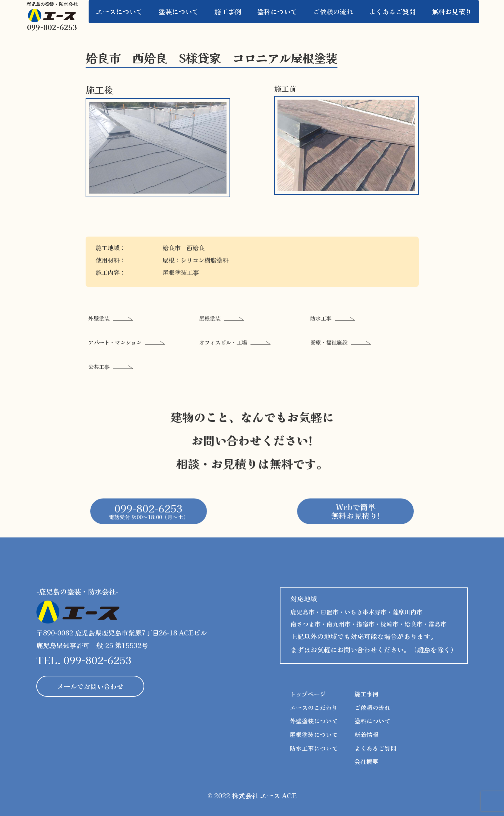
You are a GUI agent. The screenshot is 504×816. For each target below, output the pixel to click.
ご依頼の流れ (372, 707)
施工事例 (366, 694)
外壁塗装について (314, 721)
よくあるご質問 (375, 748)
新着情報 (366, 734)
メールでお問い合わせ (90, 686)
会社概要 (366, 761)
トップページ (308, 694)
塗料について (372, 721)
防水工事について (314, 748)
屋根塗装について (314, 734)
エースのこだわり (314, 707)
